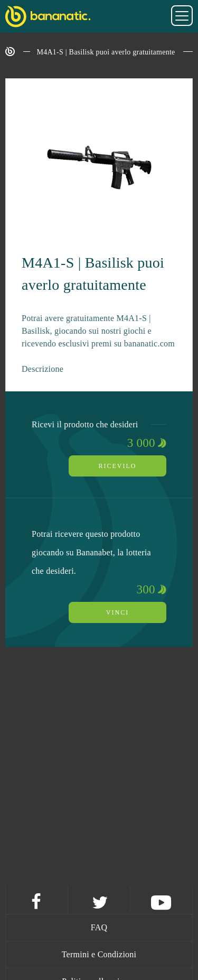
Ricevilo (118, 466)
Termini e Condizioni (99, 954)
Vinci (117, 612)
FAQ (99, 927)
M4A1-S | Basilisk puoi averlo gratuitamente (106, 52)
